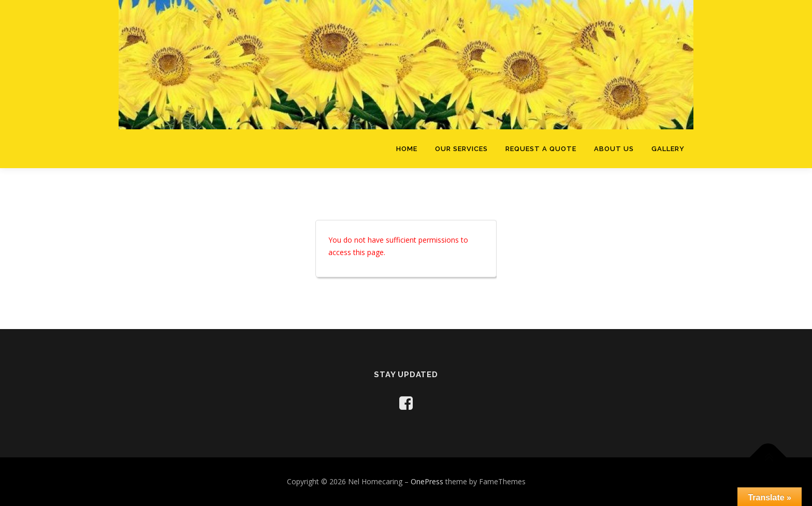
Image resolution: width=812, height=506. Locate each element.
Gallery (668, 149)
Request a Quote (541, 149)
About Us (614, 149)
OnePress (427, 481)
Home (407, 149)
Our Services (461, 149)
